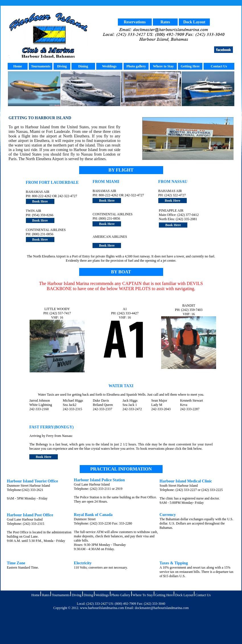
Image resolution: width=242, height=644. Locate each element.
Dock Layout (194, 22)
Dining (83, 66)
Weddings (109, 66)
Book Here (40, 201)
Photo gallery (136, 66)
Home (18, 66)
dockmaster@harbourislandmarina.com (162, 608)
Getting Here (164, 595)
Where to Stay (163, 66)
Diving (62, 66)
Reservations (135, 22)
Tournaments (41, 66)
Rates (165, 22)
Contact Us (219, 66)
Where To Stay (143, 595)
